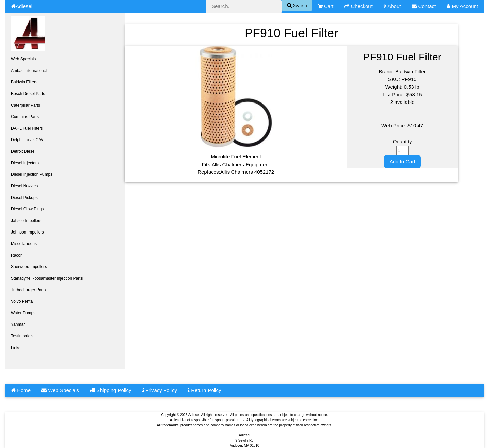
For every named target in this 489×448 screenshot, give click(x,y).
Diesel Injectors (25, 163)
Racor (16, 255)
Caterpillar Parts (25, 105)
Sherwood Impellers (29, 267)
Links (16, 348)
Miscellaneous (24, 244)
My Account (462, 6)
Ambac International (29, 71)
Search (299, 5)
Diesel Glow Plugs (27, 209)
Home (21, 390)
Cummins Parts (25, 117)
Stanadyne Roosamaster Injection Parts (47, 278)
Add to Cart (402, 161)
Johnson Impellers (27, 232)
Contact (424, 6)
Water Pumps (23, 313)
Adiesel (22, 6)
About (392, 6)
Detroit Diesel (23, 151)
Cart (326, 6)
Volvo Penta (22, 301)
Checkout (358, 6)
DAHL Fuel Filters (27, 128)
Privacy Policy (160, 390)
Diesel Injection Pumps (32, 174)
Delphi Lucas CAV (27, 140)
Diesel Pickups (24, 198)
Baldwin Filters (24, 82)
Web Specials (23, 59)
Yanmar (18, 324)
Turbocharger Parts (28, 290)
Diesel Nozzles (24, 186)
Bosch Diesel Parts (28, 94)
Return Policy (204, 390)
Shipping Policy (111, 390)
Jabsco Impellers (26, 221)
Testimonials (22, 336)
